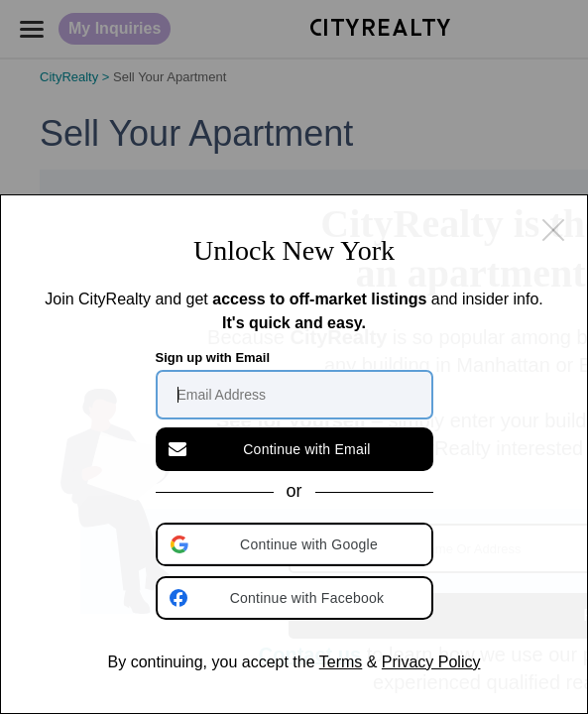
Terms (341, 662)
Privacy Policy (431, 662)
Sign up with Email (213, 357)
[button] (296, 544)
